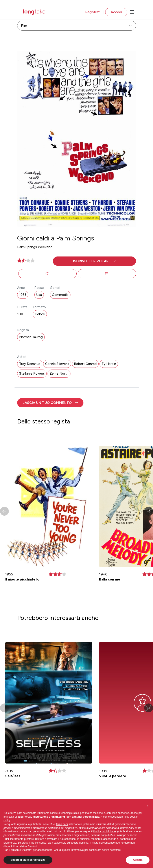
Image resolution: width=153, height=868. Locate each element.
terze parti (62, 824)
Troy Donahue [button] (30, 364)
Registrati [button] (93, 12)
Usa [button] (39, 295)
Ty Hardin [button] (109, 364)
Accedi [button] (116, 12)
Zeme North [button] (59, 374)
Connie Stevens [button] (57, 364)
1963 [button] (23, 295)
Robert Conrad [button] (85, 364)
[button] (94, 261)
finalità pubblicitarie (105, 831)
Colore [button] (40, 314)
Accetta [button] (138, 860)
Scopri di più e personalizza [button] (28, 860)
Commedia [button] (60, 295)
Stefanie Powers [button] (32, 374)
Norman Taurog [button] (31, 337)
